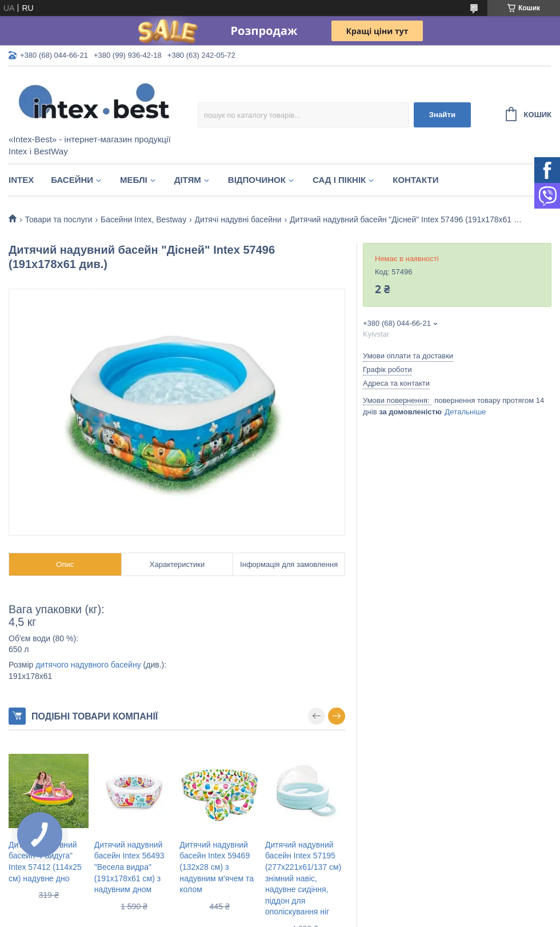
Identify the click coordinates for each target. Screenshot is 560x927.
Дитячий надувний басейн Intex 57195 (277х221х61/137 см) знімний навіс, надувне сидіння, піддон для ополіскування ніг (303, 878)
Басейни (72, 180)
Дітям (188, 180)
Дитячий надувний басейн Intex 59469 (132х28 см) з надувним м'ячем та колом (217, 867)
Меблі (134, 180)
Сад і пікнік (339, 180)
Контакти (415, 180)
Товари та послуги (58, 219)
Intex (21, 180)
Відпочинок (257, 180)
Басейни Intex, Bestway (143, 219)
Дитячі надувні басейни (238, 219)
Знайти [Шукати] (442, 115)
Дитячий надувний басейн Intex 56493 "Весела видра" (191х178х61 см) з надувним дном (129, 867)
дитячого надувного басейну (88, 665)
